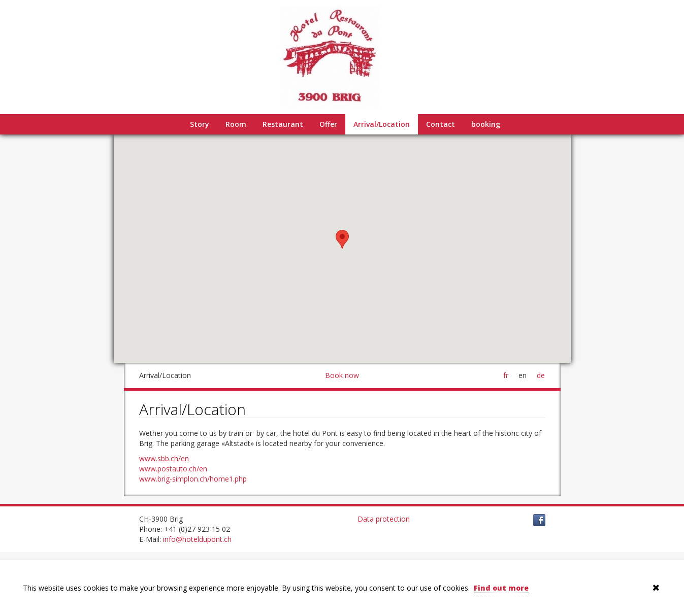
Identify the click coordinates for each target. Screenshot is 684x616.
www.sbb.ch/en (164, 458)
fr (506, 375)
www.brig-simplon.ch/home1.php (193, 479)
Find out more (501, 588)
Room (236, 124)
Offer (328, 124)
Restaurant (283, 124)
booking (486, 124)
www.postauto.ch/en (173, 469)
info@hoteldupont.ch (197, 539)
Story (200, 124)
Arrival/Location (382, 124)
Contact (441, 124)
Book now (342, 375)
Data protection (384, 519)
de (541, 375)
